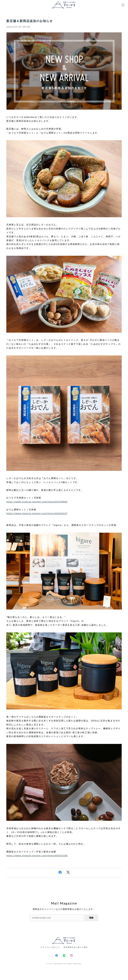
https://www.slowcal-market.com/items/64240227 (37, 513)
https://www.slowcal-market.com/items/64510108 (37, 856)
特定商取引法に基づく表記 (76, 947)
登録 (91, 918)
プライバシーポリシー (50, 947)
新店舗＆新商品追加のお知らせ (30, 21)
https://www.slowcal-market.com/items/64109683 (37, 502)
